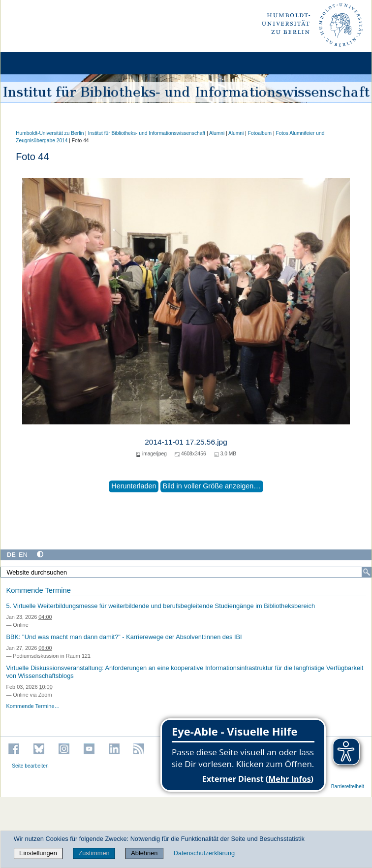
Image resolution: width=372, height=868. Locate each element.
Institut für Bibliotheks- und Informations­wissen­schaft (147, 133)
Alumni (217, 133)
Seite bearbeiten (30, 766)
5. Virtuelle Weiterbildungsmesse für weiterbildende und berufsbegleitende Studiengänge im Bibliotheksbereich (160, 606)
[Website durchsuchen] (186, 572)
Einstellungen (38, 853)
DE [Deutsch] (11, 555)
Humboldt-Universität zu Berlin (50, 133)
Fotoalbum (260, 133)
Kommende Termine (38, 590)
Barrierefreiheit (348, 787)
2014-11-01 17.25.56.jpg (186, 442)
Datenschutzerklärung (204, 853)
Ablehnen (144, 853)
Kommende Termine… (33, 706)
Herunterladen (134, 486)
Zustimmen (94, 853)
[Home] (35, 63)
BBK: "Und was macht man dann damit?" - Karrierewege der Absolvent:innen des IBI (124, 637)
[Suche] (367, 572)
